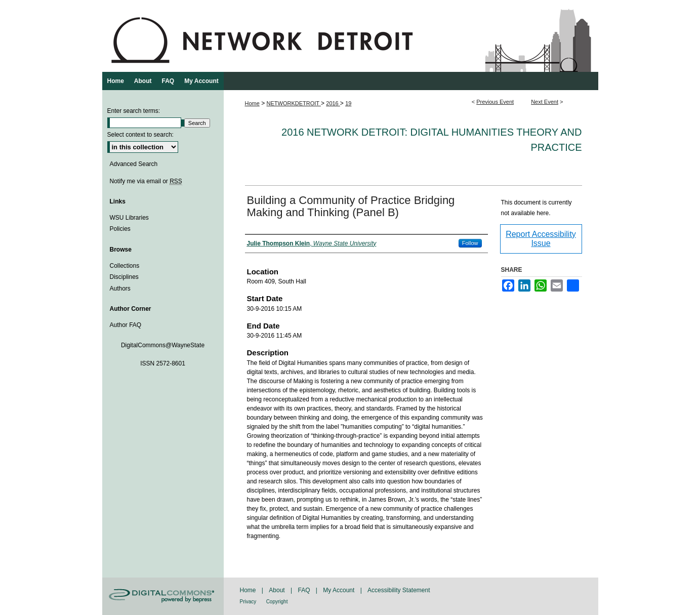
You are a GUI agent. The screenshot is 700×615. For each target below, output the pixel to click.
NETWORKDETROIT (294, 103)
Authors (120, 289)
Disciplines (124, 277)
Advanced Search (134, 164)
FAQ (304, 590)
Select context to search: (140, 135)
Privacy (248, 602)
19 (348, 103)
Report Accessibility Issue (541, 239)
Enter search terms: (134, 111)
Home (252, 103)
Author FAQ (126, 325)
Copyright (277, 602)
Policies (120, 229)
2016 (333, 103)
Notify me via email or (146, 181)
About (277, 590)
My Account (339, 590)
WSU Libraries (129, 218)
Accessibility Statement (399, 590)
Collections (125, 266)
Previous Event (495, 102)
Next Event (545, 102)
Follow (470, 243)
